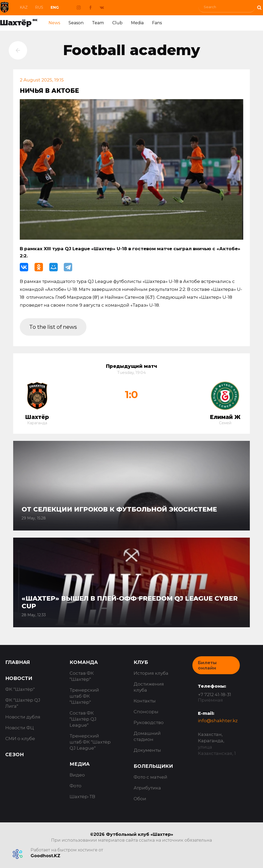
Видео (77, 775)
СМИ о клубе (20, 739)
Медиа (80, 764)
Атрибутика (147, 788)
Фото (76, 786)
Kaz (24, 7)
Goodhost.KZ (45, 856)
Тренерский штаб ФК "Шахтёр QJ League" (90, 742)
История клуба (151, 673)
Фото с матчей (150, 777)
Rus (39, 7)
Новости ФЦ (20, 728)
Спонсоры (146, 712)
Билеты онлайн (207, 665)
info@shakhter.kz (218, 721)
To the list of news (54, 327)
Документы (147, 750)
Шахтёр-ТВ (82, 797)
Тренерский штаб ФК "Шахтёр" (84, 696)
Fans (157, 23)
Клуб (141, 662)
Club (117, 23)
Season (76, 23)
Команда (84, 662)
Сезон (14, 755)
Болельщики (153, 766)
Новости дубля (23, 717)
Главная (18, 662)
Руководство (149, 722)
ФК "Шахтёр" (20, 689)
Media (137, 23)
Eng (55, 7)
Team (98, 23)
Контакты (145, 701)
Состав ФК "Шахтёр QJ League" (83, 719)
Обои (140, 799)
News (54, 23)
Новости (19, 678)
